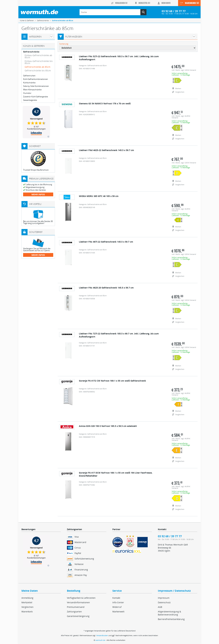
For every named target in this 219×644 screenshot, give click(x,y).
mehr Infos (38, 194)
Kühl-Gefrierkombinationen (36, 79)
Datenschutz (164, 602)
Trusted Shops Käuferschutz (36, 170)
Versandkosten (102, 635)
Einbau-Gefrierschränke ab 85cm (38, 56)
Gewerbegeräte (30, 100)
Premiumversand (76, 607)
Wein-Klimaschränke (32, 90)
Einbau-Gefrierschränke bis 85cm (39, 62)
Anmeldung (27, 598)
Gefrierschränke (31, 52)
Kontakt (116, 598)
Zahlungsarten (74, 612)
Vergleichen (27, 607)
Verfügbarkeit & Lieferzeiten (81, 598)
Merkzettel (27, 602)
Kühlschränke (29, 83)
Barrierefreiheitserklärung (171, 619)
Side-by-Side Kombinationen (36, 86)
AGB (160, 607)
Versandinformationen (78, 602)
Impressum (164, 598)
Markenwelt (118, 612)
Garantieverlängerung (78, 616)
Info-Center (118, 602)
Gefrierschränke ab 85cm (37, 67)
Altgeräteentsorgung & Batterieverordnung (169, 613)
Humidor (27, 93)
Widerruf (117, 607)
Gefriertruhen (29, 76)
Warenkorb (27, 612)
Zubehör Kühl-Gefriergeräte (36, 97)
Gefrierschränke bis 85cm (38, 70)
